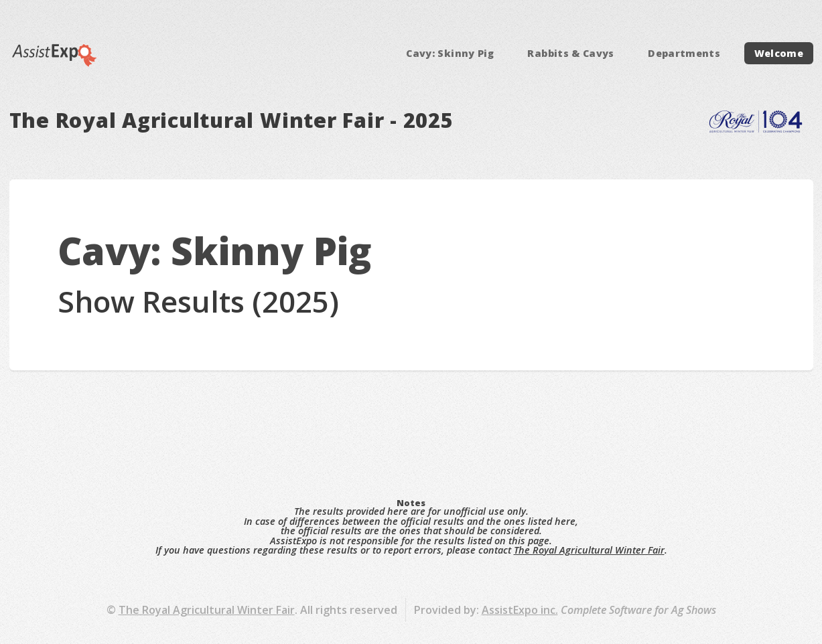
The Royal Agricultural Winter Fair (589, 550)
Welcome (779, 53)
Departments (684, 53)
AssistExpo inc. (520, 610)
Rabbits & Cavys (570, 53)
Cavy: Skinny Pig (450, 53)
